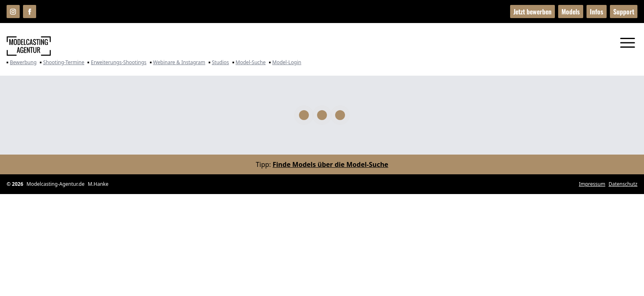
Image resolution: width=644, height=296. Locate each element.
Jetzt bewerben (532, 12)
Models (571, 12)
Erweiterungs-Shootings (117, 62)
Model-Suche (249, 62)
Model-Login (285, 62)
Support (624, 12)
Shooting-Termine (62, 62)
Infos (597, 12)
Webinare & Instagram (178, 62)
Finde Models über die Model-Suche (331, 164)
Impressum (592, 184)
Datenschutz (623, 184)
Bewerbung (22, 62)
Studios (219, 62)
